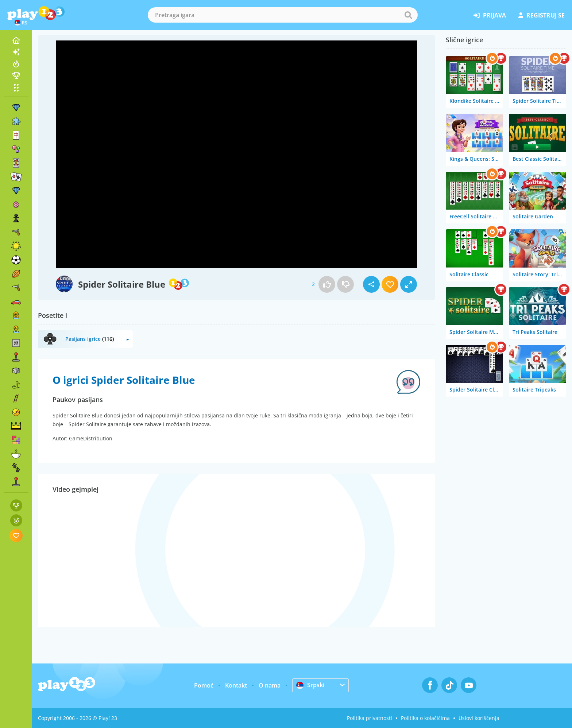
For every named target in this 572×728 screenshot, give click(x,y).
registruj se (542, 15)
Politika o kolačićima (425, 718)
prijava (490, 15)
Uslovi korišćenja (479, 718)
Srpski (310, 685)
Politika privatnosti (370, 718)
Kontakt (236, 685)
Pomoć (204, 685)
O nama (270, 685)
